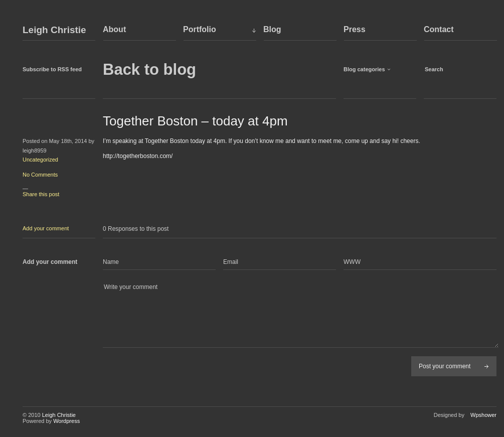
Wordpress (66, 421)
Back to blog (149, 69)
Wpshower (483, 415)
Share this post (41, 194)
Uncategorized (40, 160)
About (114, 29)
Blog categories (364, 69)
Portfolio (200, 29)
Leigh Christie (54, 30)
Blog (272, 29)
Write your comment (301, 315)
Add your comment (46, 228)
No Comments (40, 175)
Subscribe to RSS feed (52, 69)
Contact (439, 29)
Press (355, 29)
